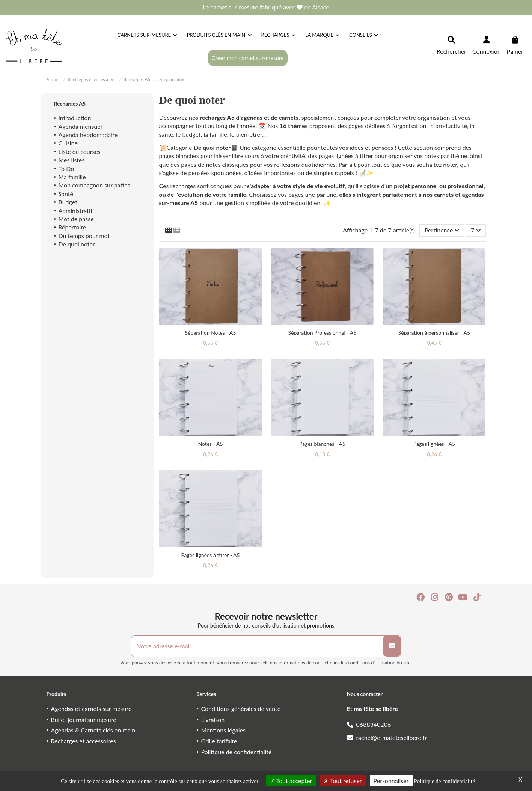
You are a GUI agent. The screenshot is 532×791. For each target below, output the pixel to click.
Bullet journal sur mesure (84, 719)
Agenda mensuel (80, 126)
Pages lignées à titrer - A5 (210, 555)
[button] (364, 35)
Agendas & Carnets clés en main (93, 730)
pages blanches (179, 156)
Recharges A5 (70, 103)
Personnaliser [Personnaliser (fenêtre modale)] (391, 781)
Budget (68, 202)
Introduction (75, 118)
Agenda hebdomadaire (88, 135)
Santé (66, 194)
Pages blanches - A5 (322, 444)
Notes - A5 (210, 444)
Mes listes (72, 160)
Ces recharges (178, 186)
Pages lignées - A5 (434, 444)
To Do (66, 168)
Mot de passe (76, 219)
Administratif (76, 211)
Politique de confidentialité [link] (444, 781)
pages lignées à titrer (346, 156)
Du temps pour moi (84, 236)
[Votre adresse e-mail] (257, 646)
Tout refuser (343, 781)
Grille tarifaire (219, 741)
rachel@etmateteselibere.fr (391, 737)
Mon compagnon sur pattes (94, 185)
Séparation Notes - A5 (211, 333)
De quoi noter (212, 147)
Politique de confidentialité (237, 752)
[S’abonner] (392, 646)
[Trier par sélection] (442, 230)
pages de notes (201, 164)
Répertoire (72, 227)
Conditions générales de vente (241, 709)
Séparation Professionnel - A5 (323, 333)
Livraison (213, 719)
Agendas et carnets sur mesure (91, 709)
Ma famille (72, 177)
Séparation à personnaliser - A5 (434, 333)
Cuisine (68, 143)
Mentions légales (223, 730)
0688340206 (373, 724)
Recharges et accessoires (84, 741)
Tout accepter (291, 781)
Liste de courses (80, 152)
